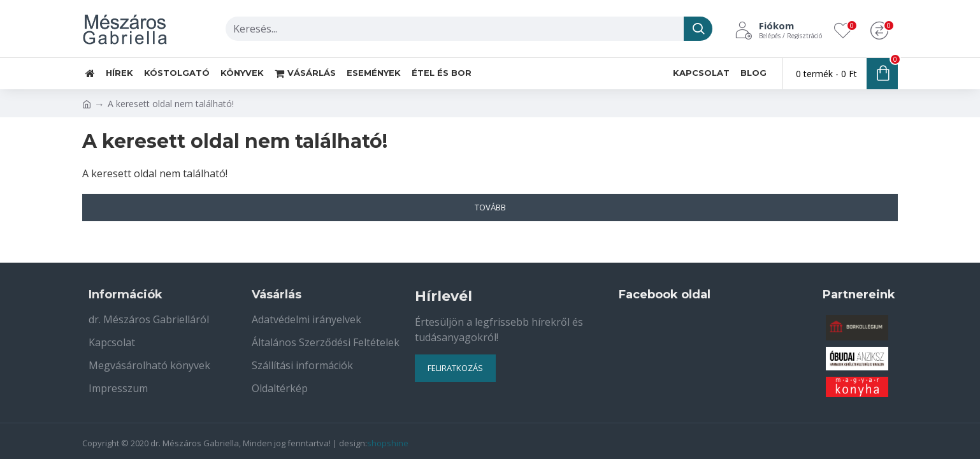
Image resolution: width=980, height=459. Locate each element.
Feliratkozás (455, 368)
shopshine (388, 443)
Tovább (490, 207)
